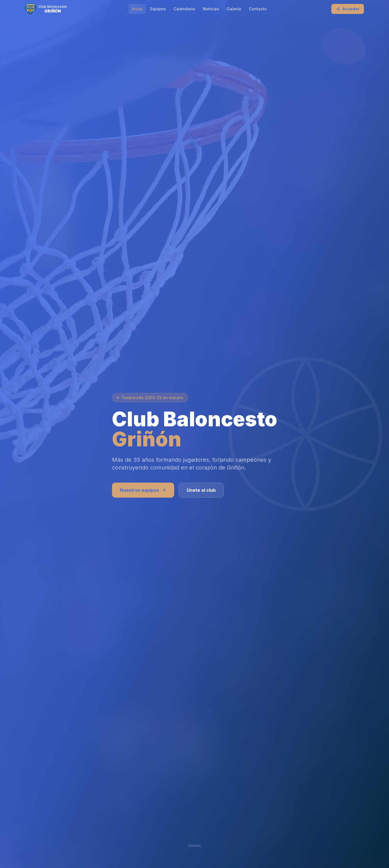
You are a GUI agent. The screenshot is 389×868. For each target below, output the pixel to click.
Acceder (348, 9)
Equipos (158, 9)
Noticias (211, 9)
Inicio (137, 9)
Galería (234, 9)
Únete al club (201, 490)
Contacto (258, 9)
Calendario (184, 9)
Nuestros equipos (143, 490)
